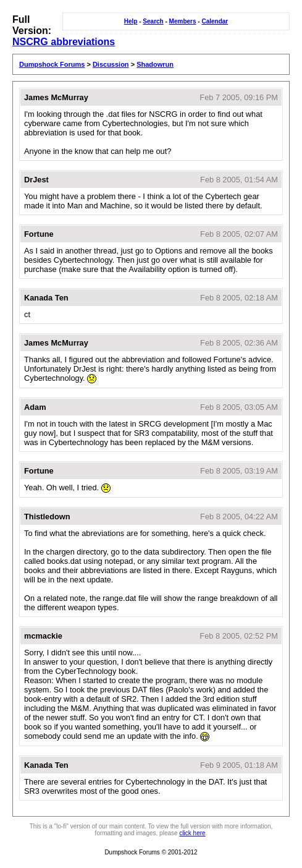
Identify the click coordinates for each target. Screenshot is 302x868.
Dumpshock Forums (52, 64)
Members (183, 21)
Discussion (111, 64)
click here (192, 833)
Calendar (215, 21)
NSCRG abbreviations (64, 42)
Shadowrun (155, 64)
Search (153, 21)
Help (131, 21)
